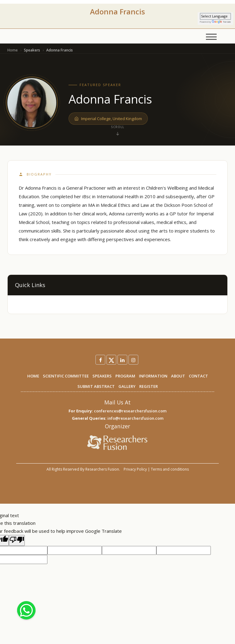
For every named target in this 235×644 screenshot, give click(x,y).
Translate (221, 22)
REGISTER (149, 386)
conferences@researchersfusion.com (130, 411)
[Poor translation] (17, 540)
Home (13, 50)
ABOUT (178, 376)
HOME (33, 376)
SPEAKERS (102, 376)
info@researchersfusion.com (135, 418)
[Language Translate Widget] (215, 16)
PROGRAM (125, 376)
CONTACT (198, 376)
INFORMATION (153, 376)
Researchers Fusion (102, 469)
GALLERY (127, 386)
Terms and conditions (170, 469)
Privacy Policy (135, 469)
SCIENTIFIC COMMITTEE (66, 376)
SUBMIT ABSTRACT (96, 386)
